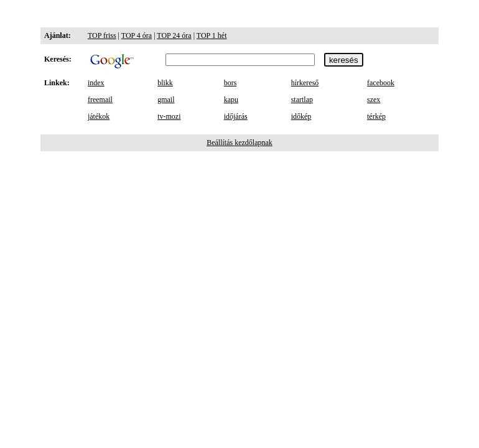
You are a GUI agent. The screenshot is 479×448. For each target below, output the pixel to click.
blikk (165, 83)
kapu (231, 100)
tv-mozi (169, 116)
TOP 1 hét (212, 35)
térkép (376, 116)
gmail (166, 100)
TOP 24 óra (174, 35)
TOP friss (102, 35)
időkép (301, 116)
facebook (381, 83)
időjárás (236, 116)
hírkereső (305, 83)
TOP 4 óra (137, 35)
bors (230, 83)
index (96, 83)
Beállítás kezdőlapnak (240, 142)
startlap (302, 100)
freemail (100, 100)
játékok (99, 116)
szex (374, 100)
